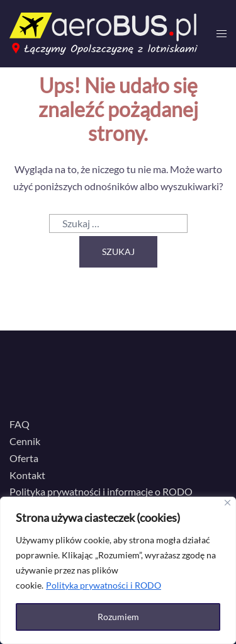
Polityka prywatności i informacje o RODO (101, 491)
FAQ (20, 424)
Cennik (25, 441)
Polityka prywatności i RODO (104, 585)
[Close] (228, 503)
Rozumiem (118, 617)
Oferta (24, 458)
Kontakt (27, 475)
